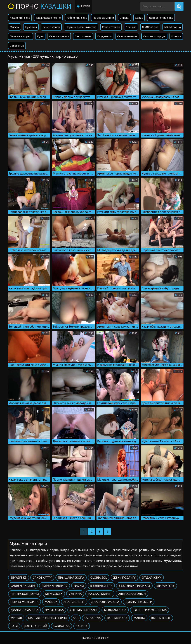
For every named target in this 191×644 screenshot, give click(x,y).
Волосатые (17, 46)
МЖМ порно (173, 27)
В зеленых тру (101, 586)
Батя (14, 626)
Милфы (14, 27)
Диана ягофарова (105, 602)
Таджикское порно (48, 18)
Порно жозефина (24, 602)
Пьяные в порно (20, 36)
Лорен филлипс (55, 586)
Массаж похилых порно (48, 618)
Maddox (51, 602)
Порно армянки (103, 18)
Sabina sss (62, 626)
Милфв (16, 618)
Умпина (75, 594)
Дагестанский (36, 626)
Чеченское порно (25, 594)
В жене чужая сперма (150, 610)
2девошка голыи (132, 594)
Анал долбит (74, 602)
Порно (40, 6)
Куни (40, 36)
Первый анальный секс (81, 27)
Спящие (131, 27)
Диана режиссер (139, 602)
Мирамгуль (165, 586)
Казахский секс (20, 18)
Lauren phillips (23, 586)
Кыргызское (161, 618)
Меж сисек (54, 594)
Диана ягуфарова (24, 610)
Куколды (31, 27)
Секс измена (83, 36)
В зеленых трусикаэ (134, 586)
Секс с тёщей (111, 27)
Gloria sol (99, 578)
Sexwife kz (19, 578)
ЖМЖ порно (150, 27)
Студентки (104, 36)
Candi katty (42, 578)
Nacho (79, 586)
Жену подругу (124, 578)
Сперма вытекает (84, 610)
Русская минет (100, 594)
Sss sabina (93, 618)
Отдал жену (152, 578)
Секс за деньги (59, 36)
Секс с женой (51, 27)
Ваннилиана (117, 618)
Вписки (124, 18)
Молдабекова (115, 610)
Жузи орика (54, 610)
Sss (76, 618)
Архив (83, 6)
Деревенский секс (161, 18)
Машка (139, 618)
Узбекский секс (77, 18)
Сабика (82, 626)
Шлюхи (176, 36)
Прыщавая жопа (71, 578)
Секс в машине (127, 36)
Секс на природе (154, 36)
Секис (139, 18)
